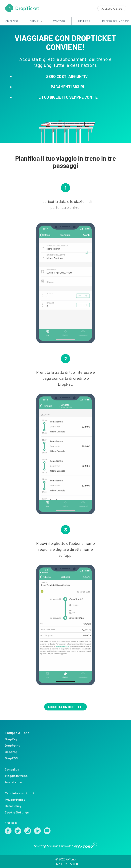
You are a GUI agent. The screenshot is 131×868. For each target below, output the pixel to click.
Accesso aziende (112, 8)
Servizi (35, 21)
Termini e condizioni (19, 793)
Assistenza (13, 782)
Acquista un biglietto (65, 707)
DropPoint (12, 745)
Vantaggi (59, 21)
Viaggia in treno (16, 776)
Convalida (12, 769)
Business (84, 21)
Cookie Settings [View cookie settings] (17, 812)
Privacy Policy (15, 799)
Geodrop (11, 752)
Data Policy (13, 806)
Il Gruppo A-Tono (17, 733)
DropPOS (11, 758)
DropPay (11, 739)
